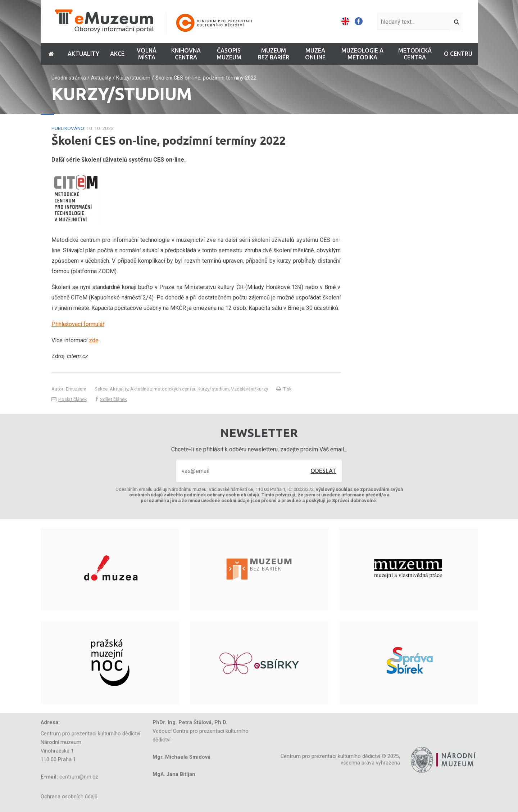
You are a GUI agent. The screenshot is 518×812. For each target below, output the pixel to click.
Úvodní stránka (69, 78)
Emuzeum (76, 389)
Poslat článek (69, 399)
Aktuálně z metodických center (163, 389)
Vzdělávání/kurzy (249, 389)
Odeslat (323, 471)
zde (94, 340)
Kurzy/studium (133, 78)
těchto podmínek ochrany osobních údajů (214, 495)
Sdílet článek (111, 399)
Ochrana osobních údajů (69, 797)
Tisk (284, 389)
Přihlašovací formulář (78, 324)
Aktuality (101, 78)
